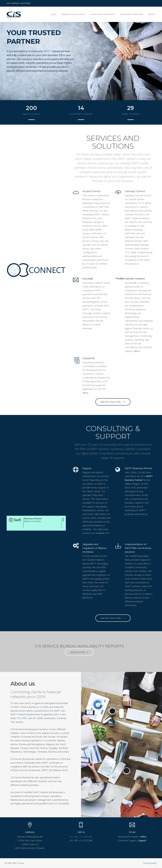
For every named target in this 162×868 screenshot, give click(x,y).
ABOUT (152, 14)
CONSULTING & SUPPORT (102, 14)
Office (143, 837)
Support (142, 840)
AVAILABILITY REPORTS (132, 14)
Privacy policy (150, 863)
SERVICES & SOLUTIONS (73, 14)
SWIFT (49, 49)
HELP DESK (25, 3)
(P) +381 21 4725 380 (81, 837)
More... (138, 351)
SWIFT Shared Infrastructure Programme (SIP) (35, 714)
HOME (53, 14)
